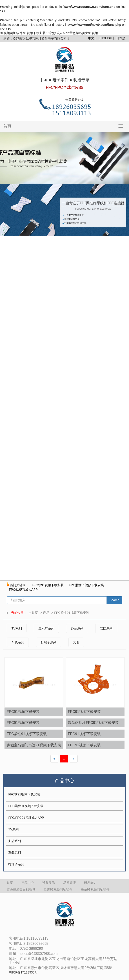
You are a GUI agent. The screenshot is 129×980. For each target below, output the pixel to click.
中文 (91, 38)
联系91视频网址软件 (95, 889)
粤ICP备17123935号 (23, 972)
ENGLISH (105, 38)
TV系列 (17, 628)
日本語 (121, 38)
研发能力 (90, 883)
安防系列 (106, 628)
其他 (76, 642)
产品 (46, 613)
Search (114, 600)
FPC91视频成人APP (23, 590)
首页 (7, 126)
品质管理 (69, 883)
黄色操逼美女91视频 (21, 889)
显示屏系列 (46, 628)
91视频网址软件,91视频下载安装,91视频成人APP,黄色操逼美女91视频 (49, 33)
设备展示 (49, 883)
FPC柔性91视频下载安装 (86, 585)
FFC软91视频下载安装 (48, 585)
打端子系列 (49, 642)
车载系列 (18, 642)
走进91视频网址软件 (58, 889)
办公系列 (77, 628)
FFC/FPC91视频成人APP (26, 818)
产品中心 (28, 883)
